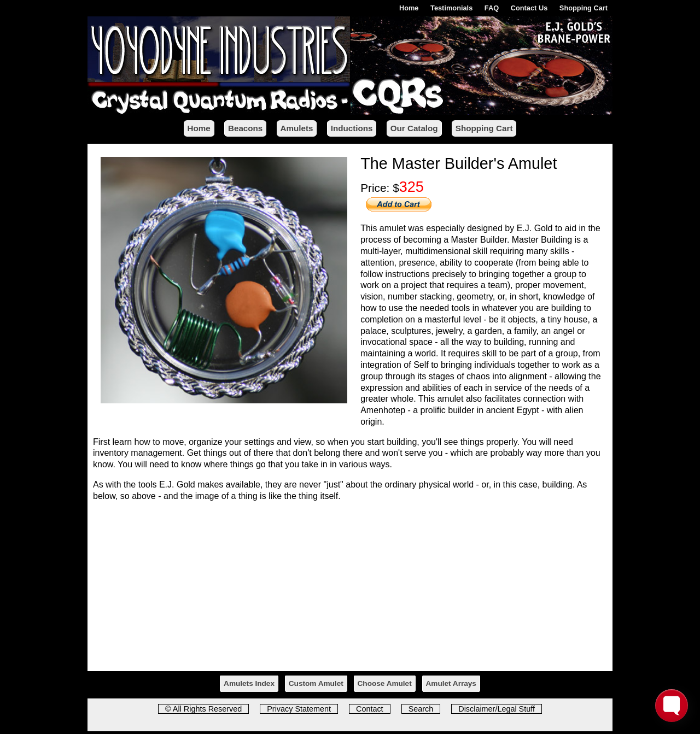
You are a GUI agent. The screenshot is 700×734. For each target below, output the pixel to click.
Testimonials (451, 8)
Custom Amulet (316, 683)
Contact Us (529, 8)
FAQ (492, 8)
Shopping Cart (584, 8)
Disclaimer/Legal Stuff (497, 709)
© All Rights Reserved (203, 709)
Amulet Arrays (451, 683)
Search (421, 709)
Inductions (352, 128)
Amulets (297, 128)
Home (409, 8)
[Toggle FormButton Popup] (672, 706)
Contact (370, 709)
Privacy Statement (299, 709)
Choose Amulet (385, 683)
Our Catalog (414, 128)
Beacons (245, 128)
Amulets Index (249, 683)
